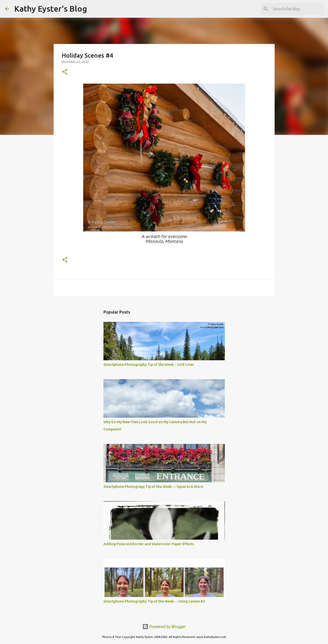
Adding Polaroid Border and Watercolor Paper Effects (149, 544)
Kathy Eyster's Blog (51, 9)
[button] (65, 72)
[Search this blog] (297, 9)
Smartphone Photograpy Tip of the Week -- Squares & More (153, 487)
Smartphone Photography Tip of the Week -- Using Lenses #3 (154, 601)
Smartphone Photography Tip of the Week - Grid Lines (149, 365)
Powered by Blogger (164, 627)
